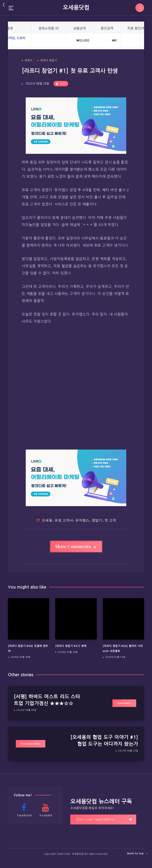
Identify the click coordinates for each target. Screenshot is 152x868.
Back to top (138, 853)
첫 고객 (110, 520)
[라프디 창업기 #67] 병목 (71, 646)
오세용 (47, 520)
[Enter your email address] (103, 820)
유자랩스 (82, 520)
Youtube (45, 810)
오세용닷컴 (76, 8)
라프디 (29, 60)
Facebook (24, 810)
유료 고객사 (64, 520)
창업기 (97, 520)
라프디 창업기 (49, 60)
